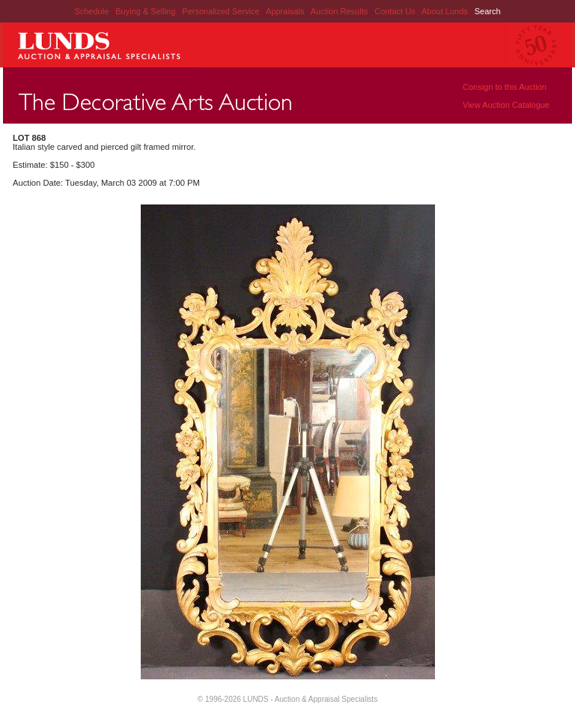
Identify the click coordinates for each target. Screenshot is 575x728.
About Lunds (446, 11)
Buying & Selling (146, 11)
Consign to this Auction (505, 87)
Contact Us (395, 11)
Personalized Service (222, 11)
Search (488, 11)
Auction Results (340, 11)
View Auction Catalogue (506, 105)
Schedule (91, 11)
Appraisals (286, 11)
